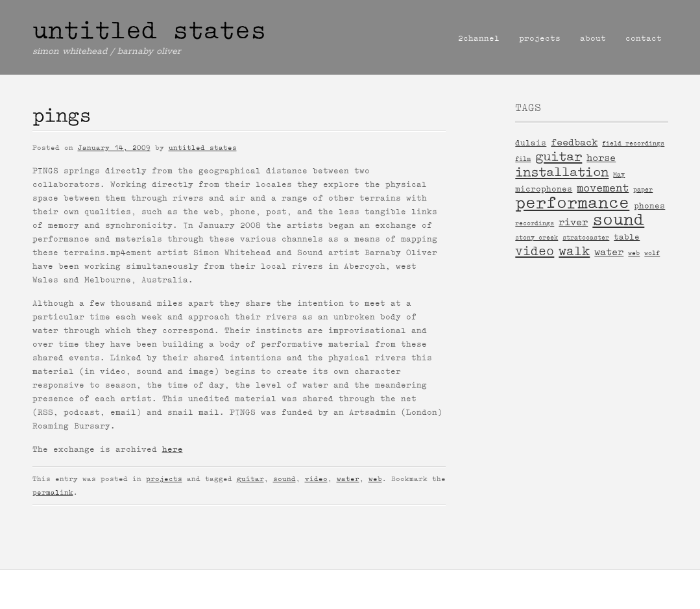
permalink (53, 492)
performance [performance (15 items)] (572, 203)
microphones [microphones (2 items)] (544, 189)
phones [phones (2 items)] (649, 205)
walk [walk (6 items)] (574, 251)
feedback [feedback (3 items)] (574, 142)
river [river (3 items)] (573, 222)
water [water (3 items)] (609, 252)
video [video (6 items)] (535, 251)
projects (540, 38)
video (316, 479)
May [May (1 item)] (619, 174)
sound (284, 479)
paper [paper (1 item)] (643, 189)
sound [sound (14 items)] (618, 220)
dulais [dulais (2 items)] (531, 143)
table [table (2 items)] (627, 237)
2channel (479, 38)
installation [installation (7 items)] (562, 172)
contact (644, 38)
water (348, 479)
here (173, 449)
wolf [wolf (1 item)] (652, 253)
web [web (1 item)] (634, 253)
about (593, 38)
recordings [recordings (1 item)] (535, 223)
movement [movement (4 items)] (603, 188)
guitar (250, 479)
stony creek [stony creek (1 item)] (537, 237)
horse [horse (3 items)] (601, 158)
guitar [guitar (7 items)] (559, 156)
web (375, 479)
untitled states (149, 31)
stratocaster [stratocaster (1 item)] (586, 237)
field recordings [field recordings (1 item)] (633, 143)
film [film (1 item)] (523, 159)
